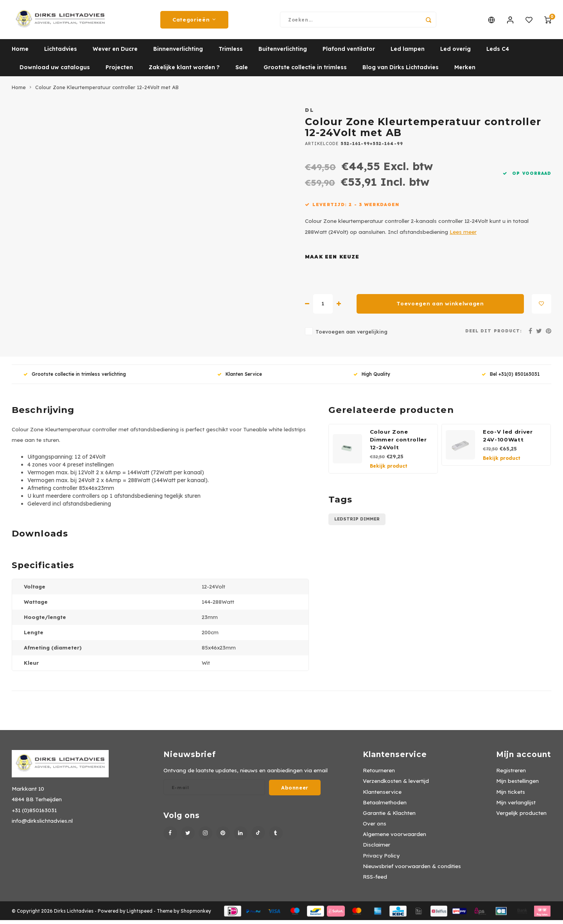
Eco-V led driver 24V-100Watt (508, 440)
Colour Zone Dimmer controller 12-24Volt (398, 443)
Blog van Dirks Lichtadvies (401, 71)
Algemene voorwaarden (394, 838)
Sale (242, 71)
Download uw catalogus (55, 71)
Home (20, 53)
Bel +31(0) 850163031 (511, 378)
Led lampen (408, 53)
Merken (465, 71)
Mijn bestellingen (517, 785)
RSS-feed (375, 880)
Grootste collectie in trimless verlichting (75, 378)
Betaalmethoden (385, 806)
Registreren (511, 774)
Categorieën (194, 22)
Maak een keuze (332, 261)
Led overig (455, 53)
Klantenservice (382, 796)
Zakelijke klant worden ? (184, 71)
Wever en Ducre (115, 53)
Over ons (375, 827)
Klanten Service (240, 378)
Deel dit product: (494, 335)
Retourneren (379, 774)
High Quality (372, 378)
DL (309, 114)
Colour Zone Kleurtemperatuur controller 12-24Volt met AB (107, 91)
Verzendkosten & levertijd (396, 785)
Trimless (231, 53)
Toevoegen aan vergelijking (351, 336)
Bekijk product (389, 470)
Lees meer (463, 236)
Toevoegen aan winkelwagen (440, 307)
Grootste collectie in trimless (305, 71)
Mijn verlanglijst (516, 806)
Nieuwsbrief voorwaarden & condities (412, 870)
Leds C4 (498, 53)
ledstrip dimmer (357, 523)
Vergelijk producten (521, 817)
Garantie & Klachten (389, 817)
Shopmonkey (196, 915)
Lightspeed (140, 915)
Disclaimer (377, 848)
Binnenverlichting (178, 53)
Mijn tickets (511, 796)
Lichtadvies (61, 53)
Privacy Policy (381, 859)
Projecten (119, 71)
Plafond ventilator (349, 53)
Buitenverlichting (283, 53)
